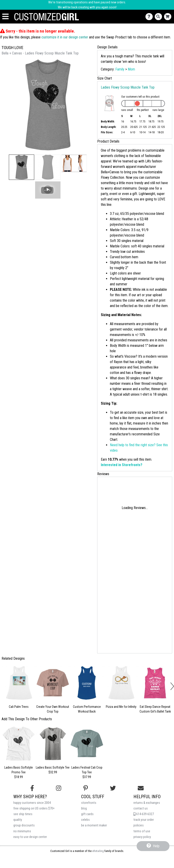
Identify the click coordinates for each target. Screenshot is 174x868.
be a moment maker (94, 825)
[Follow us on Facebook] (32, 788)
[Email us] (141, 788)
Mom (131, 69)
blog (84, 808)
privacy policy (142, 837)
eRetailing (98, 851)
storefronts (89, 803)
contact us (141, 808)
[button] (22, 167)
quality (18, 820)
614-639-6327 (144, 814)
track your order (144, 820)
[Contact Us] (150, 17)
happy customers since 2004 (32, 803)
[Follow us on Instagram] (59, 788)
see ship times (23, 814)
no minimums (22, 831)
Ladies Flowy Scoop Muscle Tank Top (128, 87)
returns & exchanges (147, 803)
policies (139, 825)
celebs (85, 820)
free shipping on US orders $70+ (34, 808)
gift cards (87, 814)
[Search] (159, 17)
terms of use (142, 831)
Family (120, 69)
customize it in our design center (65, 37)
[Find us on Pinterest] (86, 788)
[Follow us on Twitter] (113, 788)
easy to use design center (30, 837)
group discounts (24, 825)
